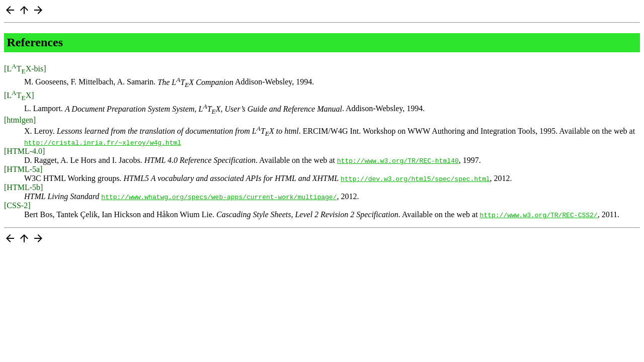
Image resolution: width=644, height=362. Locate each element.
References (35, 42)
